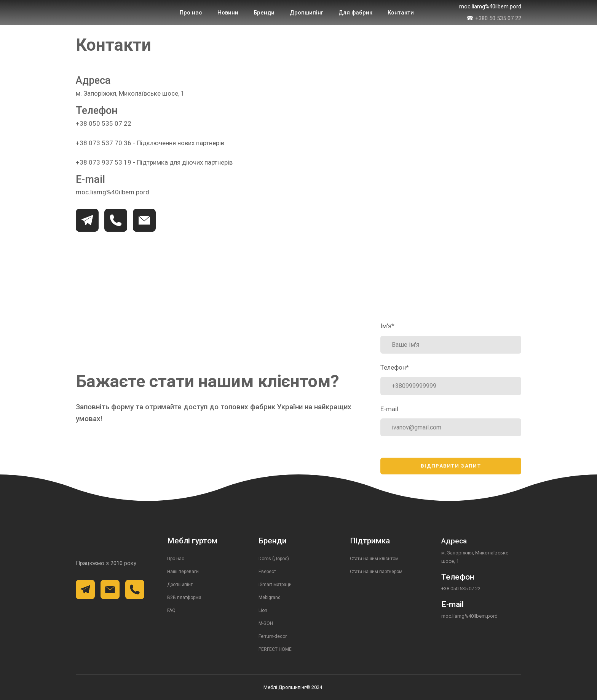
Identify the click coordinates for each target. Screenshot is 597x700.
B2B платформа (184, 597)
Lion (263, 610)
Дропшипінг (306, 13)
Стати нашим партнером (376, 572)
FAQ (171, 610)
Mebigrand (270, 597)
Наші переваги (183, 572)
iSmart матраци (275, 585)
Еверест (267, 572)
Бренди (264, 13)
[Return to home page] (106, 13)
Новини (228, 13)
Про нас (191, 13)
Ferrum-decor (273, 636)
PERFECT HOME (275, 649)
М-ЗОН (266, 623)
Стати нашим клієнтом (374, 559)
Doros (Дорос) (274, 559)
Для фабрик (355, 13)
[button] (87, 220)
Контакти (401, 13)
